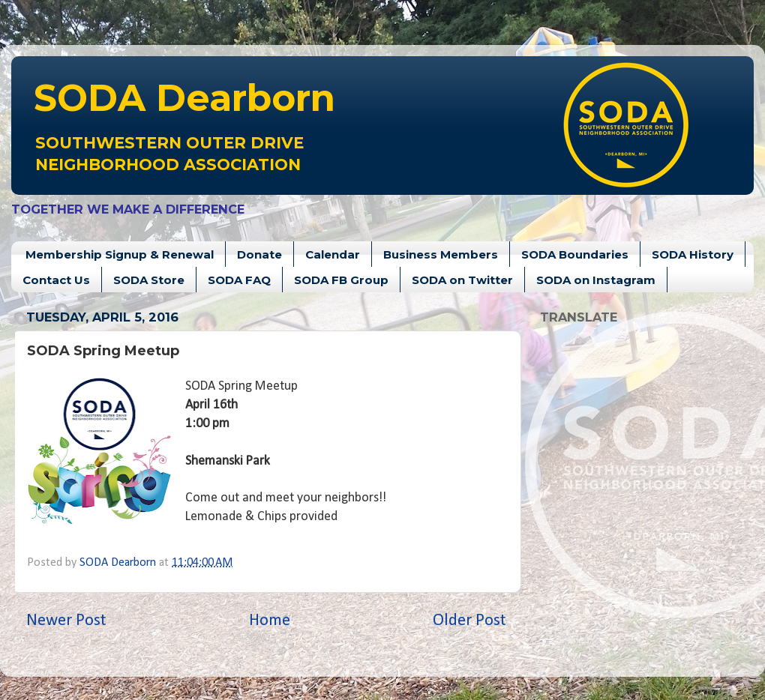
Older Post (469, 621)
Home (270, 621)
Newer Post (66, 621)
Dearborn (184, 98)
